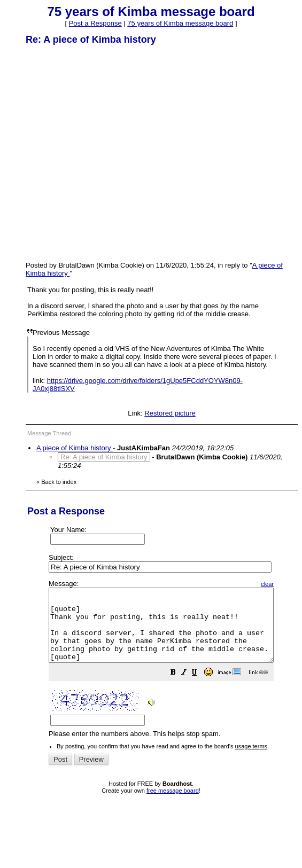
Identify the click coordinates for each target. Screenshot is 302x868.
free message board (173, 805)
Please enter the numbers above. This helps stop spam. (175, 666)
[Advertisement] (100, 153)
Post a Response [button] (95, 23)
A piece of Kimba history (75, 448)
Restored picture (170, 413)
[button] (200, 688)
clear (294, 584)
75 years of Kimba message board (180, 23)
